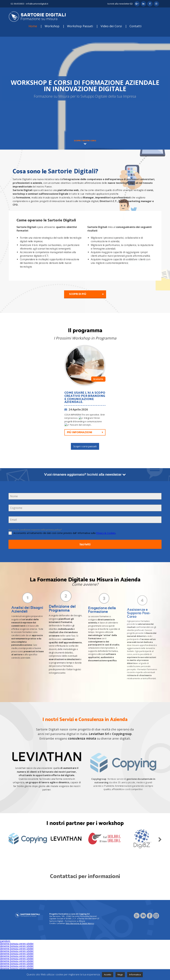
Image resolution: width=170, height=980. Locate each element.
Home (33, 26)
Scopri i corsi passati (85, 446)
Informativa (135, 975)
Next (160, 839)
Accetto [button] (108, 975)
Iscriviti (85, 544)
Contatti (135, 26)
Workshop (52, 26)
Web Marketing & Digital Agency (80, 923)
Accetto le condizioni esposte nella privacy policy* (35, 530)
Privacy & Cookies (106, 533)
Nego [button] (120, 975)
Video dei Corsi (111, 26)
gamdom (5, 941)
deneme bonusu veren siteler (17, 943)
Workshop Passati (80, 26)
